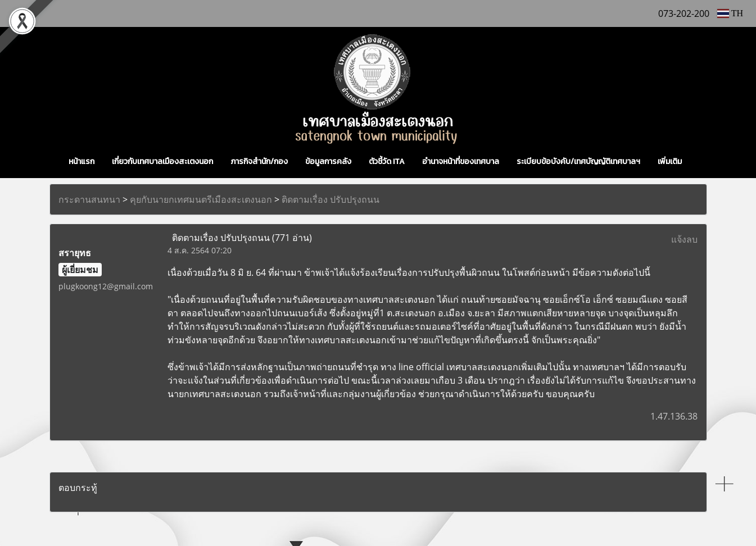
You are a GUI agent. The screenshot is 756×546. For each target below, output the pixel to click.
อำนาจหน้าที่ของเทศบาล (461, 161)
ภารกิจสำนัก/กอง (259, 161)
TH (730, 13)
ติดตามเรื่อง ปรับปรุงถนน (331, 199)
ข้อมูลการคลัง (328, 161)
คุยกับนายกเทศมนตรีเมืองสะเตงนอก (201, 199)
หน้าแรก (82, 161)
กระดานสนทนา (89, 199)
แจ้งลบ (684, 239)
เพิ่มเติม (670, 161)
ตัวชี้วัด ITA (387, 161)
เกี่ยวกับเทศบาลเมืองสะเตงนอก (162, 161)
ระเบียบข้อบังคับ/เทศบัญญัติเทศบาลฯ (578, 161)
